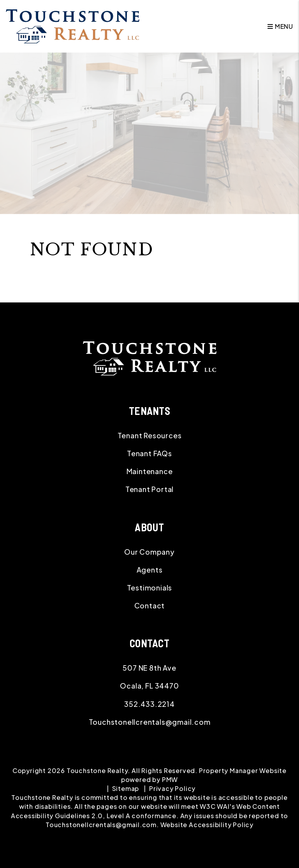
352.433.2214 (149, 704)
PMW (170, 779)
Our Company (149, 552)
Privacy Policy (172, 788)
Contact (150, 605)
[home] (73, 25)
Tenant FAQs (149, 453)
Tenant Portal (149, 489)
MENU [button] (280, 26)
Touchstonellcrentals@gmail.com (150, 722)
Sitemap (126, 788)
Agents (150, 570)
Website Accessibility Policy (207, 825)
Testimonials (150, 588)
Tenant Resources (150, 435)
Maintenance (150, 471)
